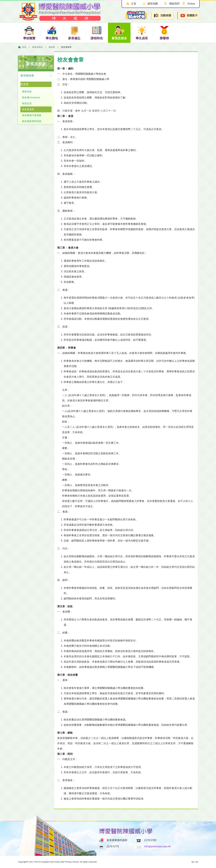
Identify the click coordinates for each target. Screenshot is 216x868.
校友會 (52, 47)
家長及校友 (119, 33)
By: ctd (195, 862)
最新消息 (27, 91)
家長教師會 (27, 76)
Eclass (191, 4)
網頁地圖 (153, 4)
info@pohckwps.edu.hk (157, 846)
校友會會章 (28, 109)
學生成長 (142, 33)
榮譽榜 (164, 33)
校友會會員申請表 (32, 121)
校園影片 (189, 16)
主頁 (134, 4)
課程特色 (97, 33)
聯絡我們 (174, 4)
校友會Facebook (31, 97)
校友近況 (27, 103)
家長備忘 (74, 33)
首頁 (24, 47)
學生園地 (52, 33)
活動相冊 (162, 15)
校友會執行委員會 (32, 115)
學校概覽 (29, 33)
